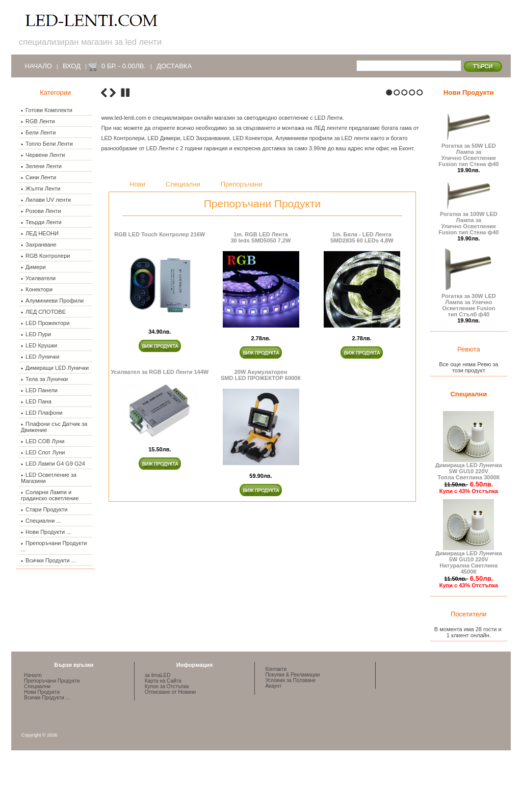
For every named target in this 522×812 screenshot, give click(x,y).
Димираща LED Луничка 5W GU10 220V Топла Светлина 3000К (469, 469)
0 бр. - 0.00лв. (124, 66)
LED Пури (36, 334)
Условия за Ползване (290, 727)
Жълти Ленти (41, 188)
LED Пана (36, 401)
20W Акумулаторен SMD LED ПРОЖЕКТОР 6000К (261, 556)
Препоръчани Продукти (52, 727)
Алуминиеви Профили (52, 301)
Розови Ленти (41, 211)
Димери (33, 267)
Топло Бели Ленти (47, 144)
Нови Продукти (468, 92)
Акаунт (273, 732)
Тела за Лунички (44, 379)
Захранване (39, 245)
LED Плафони (42, 413)
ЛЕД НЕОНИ (40, 233)
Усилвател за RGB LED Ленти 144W (160, 553)
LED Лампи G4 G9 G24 (53, 464)
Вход (72, 66)
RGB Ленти (38, 121)
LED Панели (39, 390)
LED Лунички (40, 357)
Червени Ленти (43, 155)
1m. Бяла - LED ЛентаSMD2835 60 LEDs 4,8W (362, 418)
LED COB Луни (43, 441)
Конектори (37, 289)
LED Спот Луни (43, 452)
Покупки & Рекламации (292, 721)
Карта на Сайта (163, 727)
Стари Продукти (44, 509)
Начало (38, 66)
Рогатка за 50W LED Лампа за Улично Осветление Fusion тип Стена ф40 (468, 152)
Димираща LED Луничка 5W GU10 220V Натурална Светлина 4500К (469, 560)
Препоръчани (242, 366)
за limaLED (158, 722)
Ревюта (469, 349)
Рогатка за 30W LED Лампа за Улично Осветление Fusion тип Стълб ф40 (469, 303)
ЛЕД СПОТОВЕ (43, 312)
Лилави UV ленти (46, 200)
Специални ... (41, 521)
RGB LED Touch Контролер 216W (160, 415)
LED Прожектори (45, 323)
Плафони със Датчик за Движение (54, 427)
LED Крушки (39, 345)
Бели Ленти (38, 132)
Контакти (276, 715)
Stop (125, 274)
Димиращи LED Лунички (55, 368)
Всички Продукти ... (48, 560)
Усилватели (38, 278)
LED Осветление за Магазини (49, 478)
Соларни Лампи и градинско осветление (50, 495)
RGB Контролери (45, 256)
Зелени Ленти (41, 166)
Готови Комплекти (47, 110)
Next (113, 274)
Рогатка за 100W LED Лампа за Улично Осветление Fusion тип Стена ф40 (468, 221)
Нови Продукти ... (46, 532)
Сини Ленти (38, 177)
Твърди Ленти (41, 222)
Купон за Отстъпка (167, 733)
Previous (104, 274)
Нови (137, 366)
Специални (183, 366)
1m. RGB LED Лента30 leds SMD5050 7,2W (260, 418)
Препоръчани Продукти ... (54, 546)
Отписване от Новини (170, 738)
